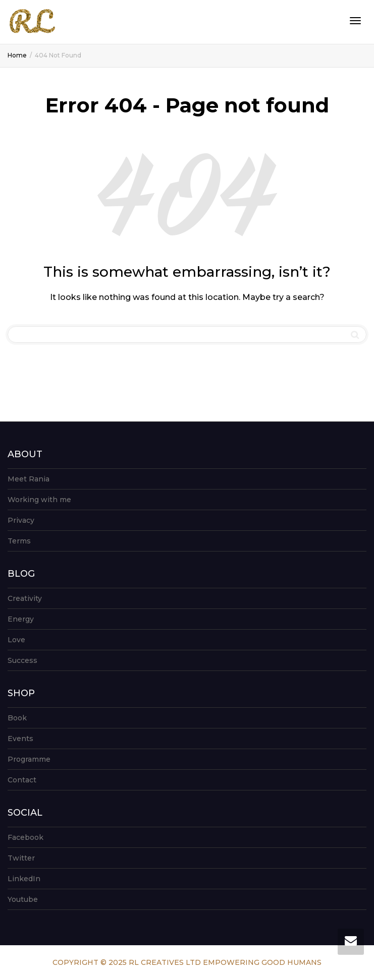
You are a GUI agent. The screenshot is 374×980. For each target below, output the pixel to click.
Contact (22, 780)
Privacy (21, 520)
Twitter (21, 858)
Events (20, 739)
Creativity (25, 598)
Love (16, 640)
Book (17, 718)
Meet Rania (29, 479)
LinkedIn (24, 879)
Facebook (25, 837)
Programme (29, 759)
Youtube (23, 899)
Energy (21, 619)
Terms (19, 541)
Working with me (39, 500)
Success (22, 660)
